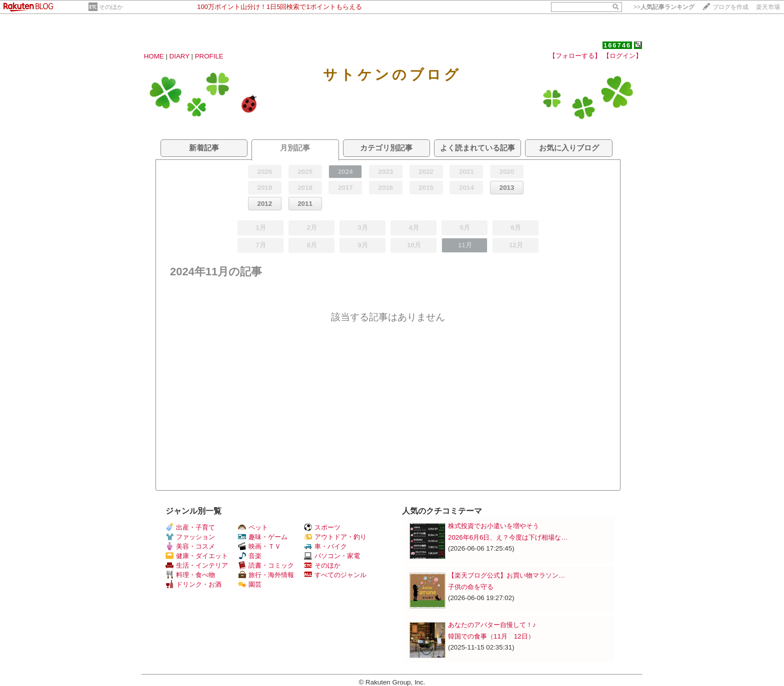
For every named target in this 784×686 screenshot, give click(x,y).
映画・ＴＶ (259, 546)
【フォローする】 (575, 56)
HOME (154, 56)
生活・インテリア (197, 565)
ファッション (190, 537)
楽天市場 (768, 7)
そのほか (111, 7)
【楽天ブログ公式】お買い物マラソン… (506, 575)
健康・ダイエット (197, 556)
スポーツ (322, 527)
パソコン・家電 (332, 556)
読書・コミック (266, 565)
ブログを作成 (730, 7)
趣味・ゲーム (263, 537)
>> (664, 7)
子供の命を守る (471, 587)
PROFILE (209, 56)
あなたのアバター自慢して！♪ (492, 625)
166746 (617, 45)
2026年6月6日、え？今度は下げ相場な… (508, 537)
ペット (253, 527)
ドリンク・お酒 (193, 584)
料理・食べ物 (190, 575)
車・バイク (325, 546)
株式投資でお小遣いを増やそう (493, 526)
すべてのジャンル (335, 575)
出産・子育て (190, 527)
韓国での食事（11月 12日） (491, 636)
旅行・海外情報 (266, 575)
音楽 (250, 556)
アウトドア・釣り (335, 537)
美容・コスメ (190, 546)
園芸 (250, 584)
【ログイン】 (622, 56)
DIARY (179, 56)
